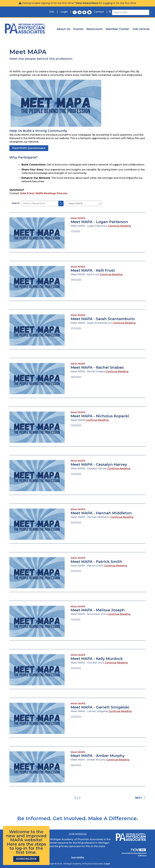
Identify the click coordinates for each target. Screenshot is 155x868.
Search (16, 203)
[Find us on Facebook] (75, 12)
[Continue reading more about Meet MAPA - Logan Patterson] (119, 226)
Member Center (118, 29)
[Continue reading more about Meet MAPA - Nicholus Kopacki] (97, 420)
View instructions (87, 3)
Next (140, 798)
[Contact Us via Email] (89, 12)
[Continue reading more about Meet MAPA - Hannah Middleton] (122, 517)
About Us (63, 29)
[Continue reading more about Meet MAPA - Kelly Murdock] (116, 663)
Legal (107, 864)
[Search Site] (110, 12)
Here (12, 844)
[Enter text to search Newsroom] (40, 203)
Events (78, 29)
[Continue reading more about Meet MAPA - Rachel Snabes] (117, 371)
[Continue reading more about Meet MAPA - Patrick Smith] (115, 566)
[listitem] (53, 12)
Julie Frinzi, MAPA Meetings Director (44, 193)
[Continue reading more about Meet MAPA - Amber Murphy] (118, 760)
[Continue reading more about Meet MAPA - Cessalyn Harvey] (119, 469)
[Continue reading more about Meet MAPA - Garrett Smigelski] (120, 711)
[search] (151, 12)
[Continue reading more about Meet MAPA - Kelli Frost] (111, 274)
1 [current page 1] (75, 798)
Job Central (141, 29)
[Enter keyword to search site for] (131, 12)
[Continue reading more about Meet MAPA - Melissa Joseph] (119, 614)
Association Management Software (134, 853)
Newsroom (95, 29)
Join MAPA (77, 858)
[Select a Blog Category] (84, 203)
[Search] (61, 204)
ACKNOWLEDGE (26, 859)
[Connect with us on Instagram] (85, 12)
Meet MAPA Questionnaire (29, 148)
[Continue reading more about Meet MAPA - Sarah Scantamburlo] (124, 323)
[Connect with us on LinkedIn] (80, 12)
